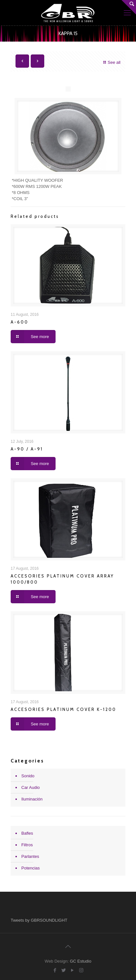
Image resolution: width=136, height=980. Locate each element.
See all (111, 62)
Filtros (27, 845)
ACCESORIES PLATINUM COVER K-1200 (63, 709)
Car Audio (31, 787)
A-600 (20, 322)
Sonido (28, 776)
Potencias (31, 868)
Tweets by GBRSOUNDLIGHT (39, 920)
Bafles (27, 833)
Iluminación (32, 799)
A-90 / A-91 (27, 449)
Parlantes (30, 856)
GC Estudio (80, 961)
